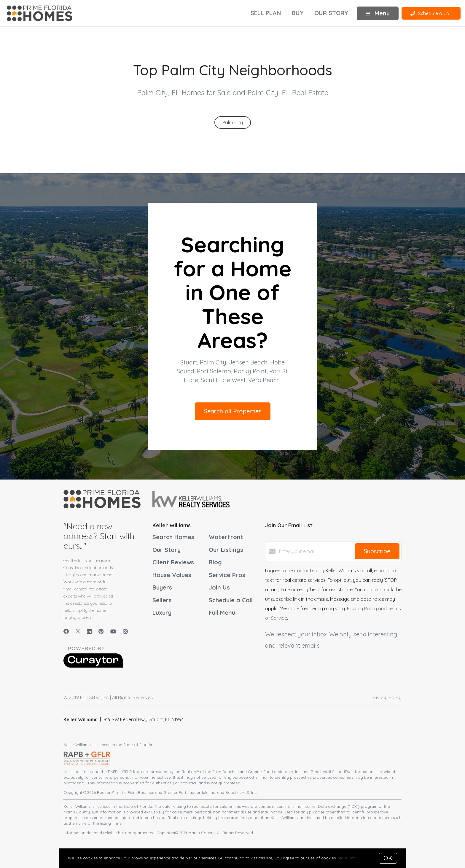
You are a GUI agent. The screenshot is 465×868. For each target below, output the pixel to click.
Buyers (162, 587)
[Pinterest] (101, 632)
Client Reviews (173, 562)
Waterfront (226, 537)
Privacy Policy (387, 697)
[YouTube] (113, 632)
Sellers (162, 600)
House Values (172, 575)
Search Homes (173, 537)
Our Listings (226, 550)
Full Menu (222, 613)
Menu (378, 13)
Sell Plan (266, 13)
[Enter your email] (315, 551)
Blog (215, 562)
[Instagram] (125, 632)
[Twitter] (78, 632)
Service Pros (227, 575)
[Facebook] (66, 632)
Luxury (162, 613)
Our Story (331, 13)
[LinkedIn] (89, 632)
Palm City (233, 122)
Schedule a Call (231, 600)
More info (347, 858)
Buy (298, 13)
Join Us (219, 587)
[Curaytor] (93, 666)
